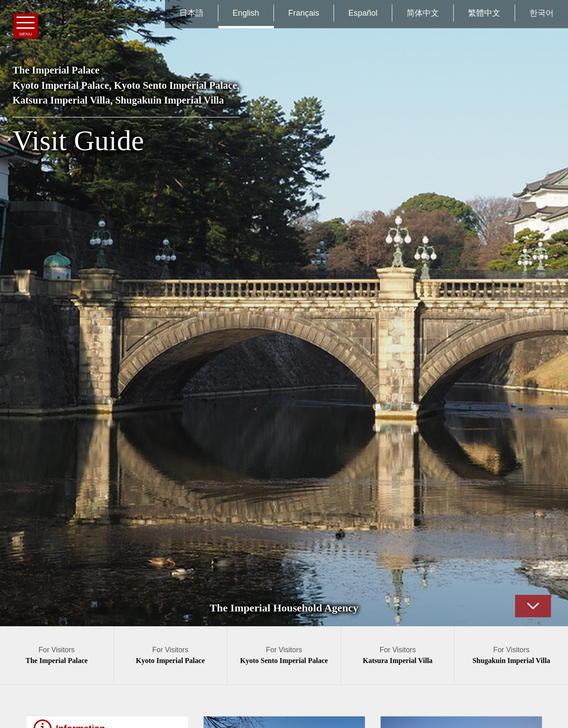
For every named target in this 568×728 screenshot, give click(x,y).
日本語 (191, 13)
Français (304, 13)
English (246, 13)
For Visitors (57, 655)
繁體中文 (484, 13)
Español (363, 13)
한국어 (542, 13)
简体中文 (423, 13)
